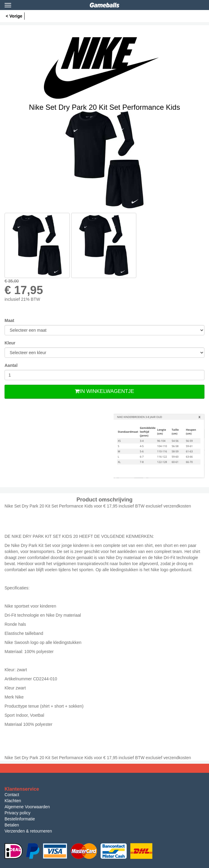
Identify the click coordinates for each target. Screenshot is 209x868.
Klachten (13, 801)
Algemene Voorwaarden (27, 807)
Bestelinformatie (20, 819)
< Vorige (14, 16)
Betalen (12, 825)
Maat (9, 320)
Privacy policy (18, 813)
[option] (104, 160)
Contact (12, 795)
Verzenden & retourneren (28, 831)
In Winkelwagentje (104, 391)
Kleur (10, 343)
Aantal (11, 365)
